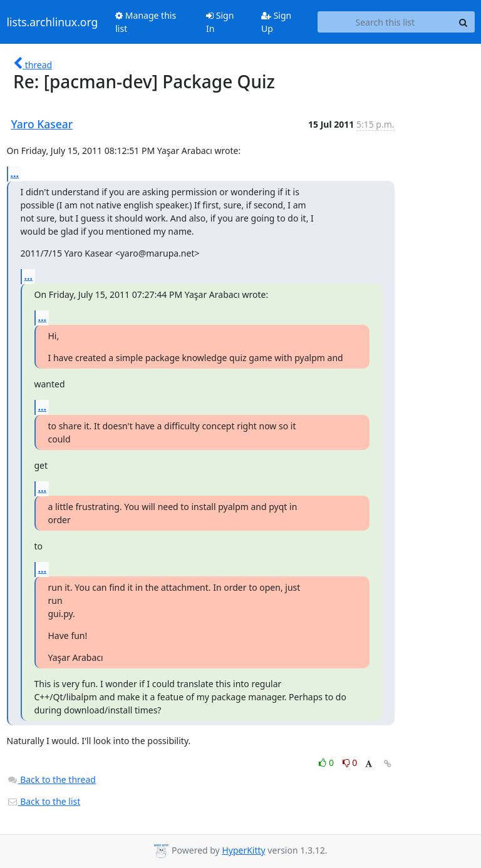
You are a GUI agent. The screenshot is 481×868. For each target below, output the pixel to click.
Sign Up (276, 22)
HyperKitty (243, 850)
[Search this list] (385, 22)
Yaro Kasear (42, 124)
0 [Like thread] (327, 763)
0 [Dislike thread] (350, 763)
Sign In (220, 22)
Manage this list (146, 22)
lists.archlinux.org (53, 22)
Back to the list (44, 801)
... (15, 173)
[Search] (463, 22)
